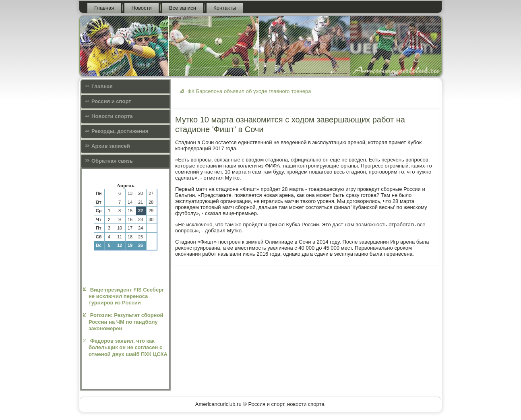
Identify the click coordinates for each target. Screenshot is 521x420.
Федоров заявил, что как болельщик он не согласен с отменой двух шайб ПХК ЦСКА (128, 348)
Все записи (183, 8)
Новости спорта (112, 116)
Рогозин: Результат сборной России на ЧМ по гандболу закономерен (126, 322)
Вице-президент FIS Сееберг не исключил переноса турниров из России (126, 296)
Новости (141, 8)
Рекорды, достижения (120, 131)
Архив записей (111, 146)
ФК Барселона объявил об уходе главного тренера (249, 91)
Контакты (225, 8)
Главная (104, 8)
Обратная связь (112, 161)
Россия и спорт (111, 101)
